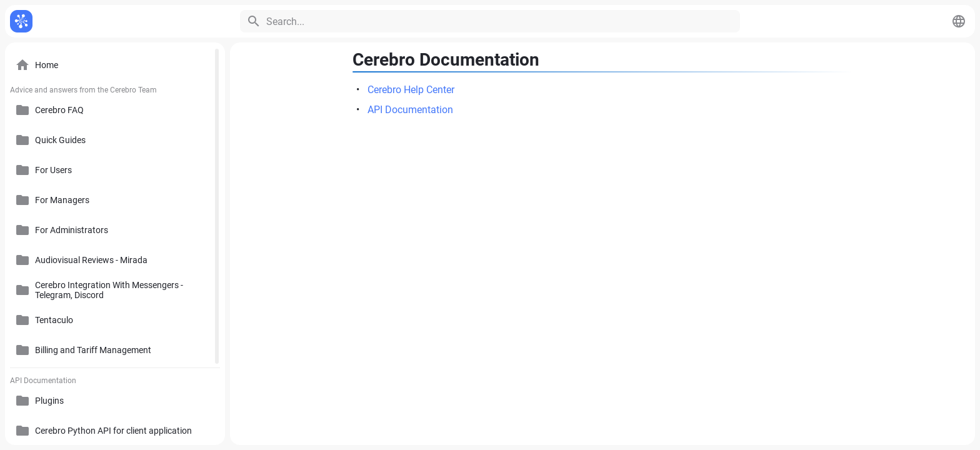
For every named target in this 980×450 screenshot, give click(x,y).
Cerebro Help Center (411, 90)
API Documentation (410, 110)
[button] (959, 21)
